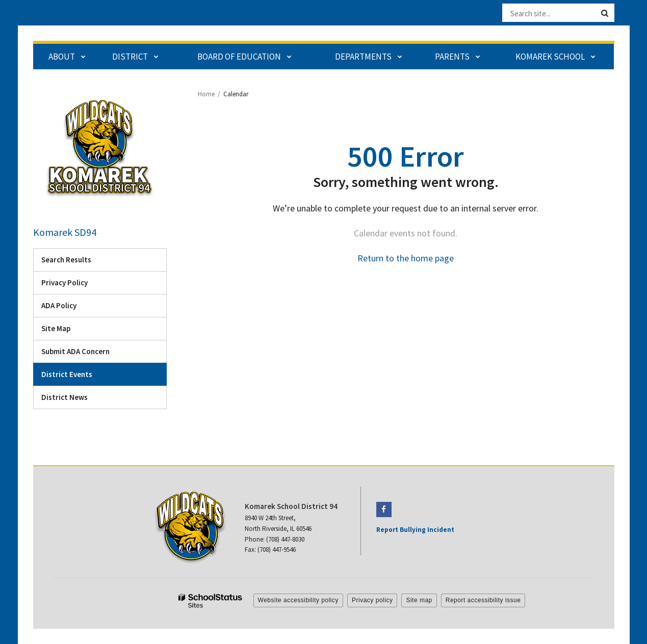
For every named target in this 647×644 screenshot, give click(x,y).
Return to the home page (406, 258)
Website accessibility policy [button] (299, 600)
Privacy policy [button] (372, 600)
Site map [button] (419, 600)
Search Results (66, 260)
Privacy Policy (64, 283)
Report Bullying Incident (415, 530)
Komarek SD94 (65, 232)
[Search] (605, 13)
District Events (67, 374)
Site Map (56, 328)
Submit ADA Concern (75, 351)
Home (206, 94)
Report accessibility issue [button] (483, 600)
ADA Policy (59, 305)
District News (64, 397)
